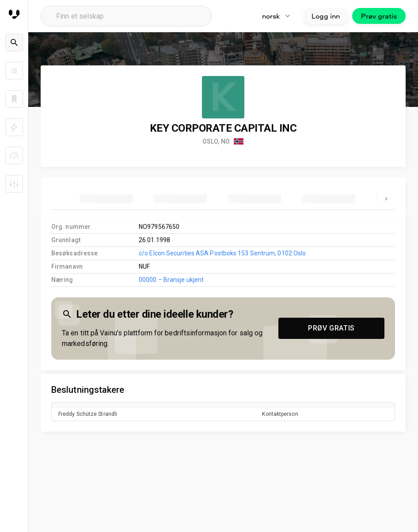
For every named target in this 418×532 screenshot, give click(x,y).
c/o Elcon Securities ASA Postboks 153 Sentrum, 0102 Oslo (222, 253)
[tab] (106, 199)
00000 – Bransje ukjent (171, 280)
